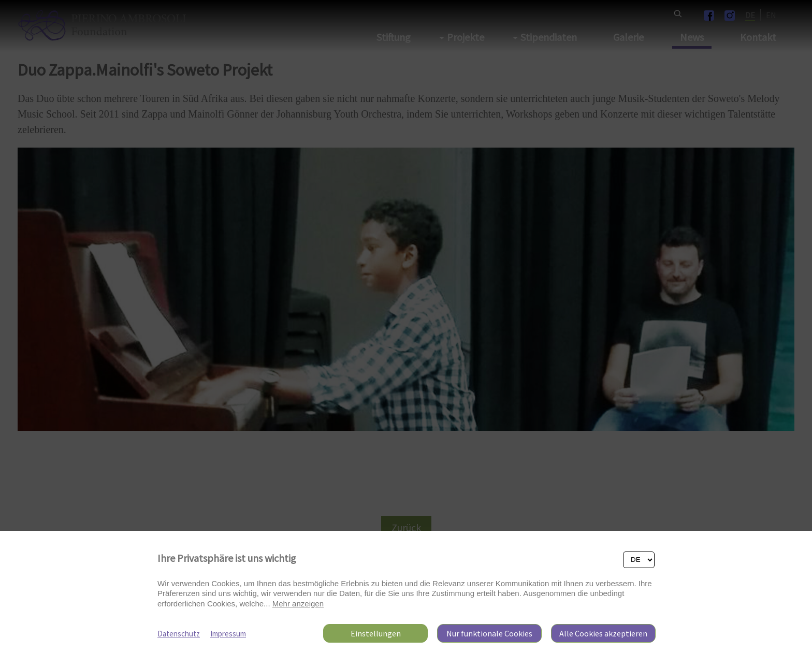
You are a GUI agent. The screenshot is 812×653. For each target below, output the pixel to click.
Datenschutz (179, 634)
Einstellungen (376, 633)
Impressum (228, 634)
